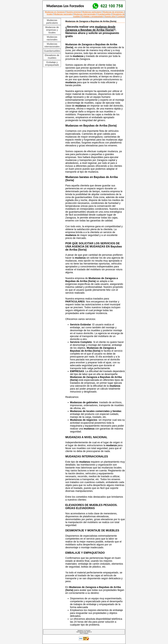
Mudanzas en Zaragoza (55, 12)
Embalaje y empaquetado (92, 16)
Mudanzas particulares (92, 12)
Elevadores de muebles (52, 57)
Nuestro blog (110, 16)
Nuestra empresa (73, 12)
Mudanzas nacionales (63, 14)
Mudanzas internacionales (85, 14)
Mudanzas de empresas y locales (52, 30)
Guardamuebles (104, 14)
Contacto (121, 16)
